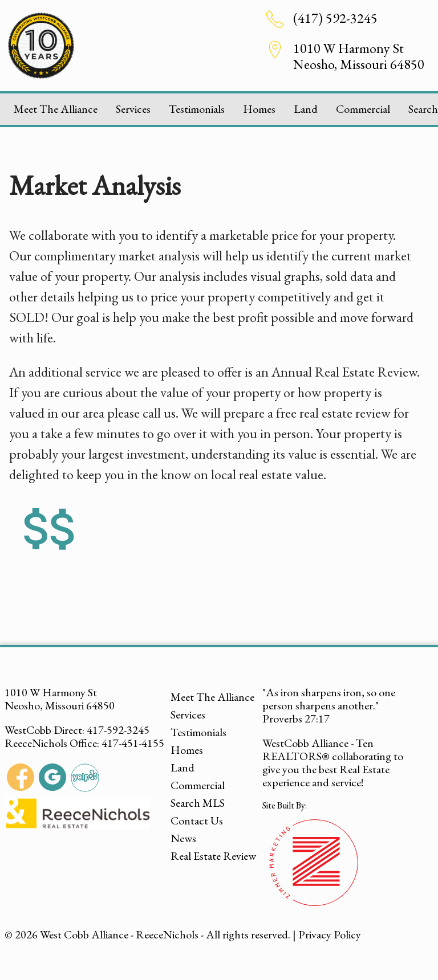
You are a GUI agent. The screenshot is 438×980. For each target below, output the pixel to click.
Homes (259, 109)
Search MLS (198, 803)
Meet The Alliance (56, 109)
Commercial (363, 109)
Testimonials (197, 109)
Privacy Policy (330, 934)
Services (133, 109)
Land (306, 109)
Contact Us (197, 820)
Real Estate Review (213, 856)
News (183, 838)
